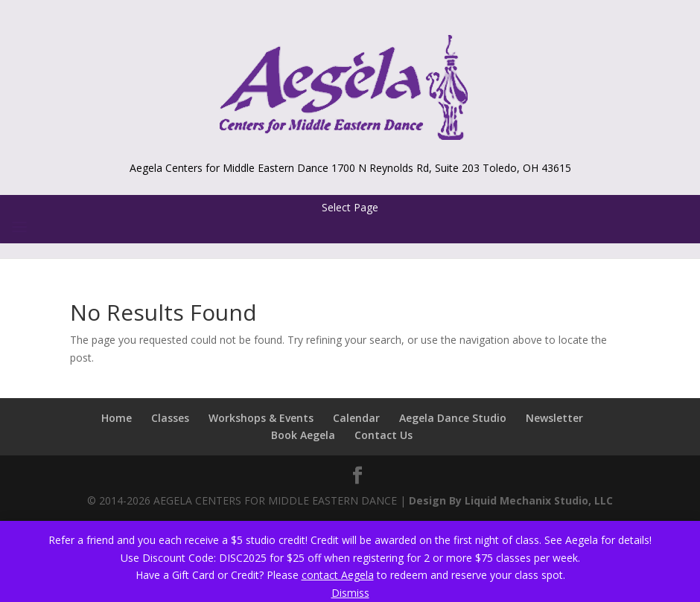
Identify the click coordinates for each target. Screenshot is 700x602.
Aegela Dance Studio (453, 418)
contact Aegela (338, 575)
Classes (170, 418)
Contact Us (384, 435)
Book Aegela (303, 435)
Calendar (356, 418)
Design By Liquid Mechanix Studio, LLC (511, 500)
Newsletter (554, 418)
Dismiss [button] (350, 593)
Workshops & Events (261, 418)
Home (117, 418)
